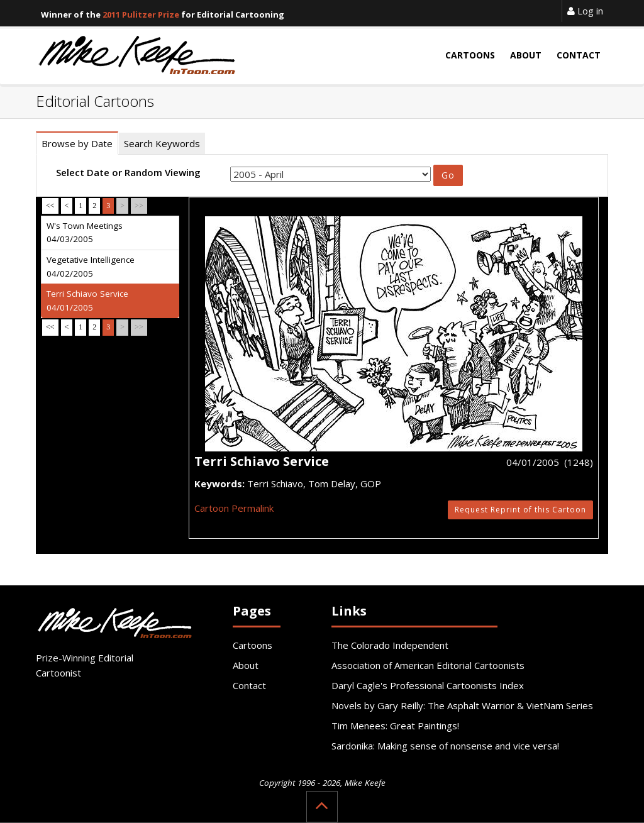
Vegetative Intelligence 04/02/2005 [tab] (91, 267)
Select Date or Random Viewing (128, 172)
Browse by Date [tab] (77, 143)
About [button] (526, 55)
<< (50, 206)
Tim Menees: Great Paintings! (395, 726)
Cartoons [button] (470, 55)
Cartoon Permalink (234, 508)
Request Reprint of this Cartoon (520, 510)
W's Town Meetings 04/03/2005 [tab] (85, 233)
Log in (585, 11)
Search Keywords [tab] (162, 143)
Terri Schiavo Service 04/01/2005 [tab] (87, 301)
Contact (249, 685)
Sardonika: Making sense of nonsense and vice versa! (445, 746)
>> (139, 206)
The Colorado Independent (390, 645)
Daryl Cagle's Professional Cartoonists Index (428, 685)
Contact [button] (579, 55)
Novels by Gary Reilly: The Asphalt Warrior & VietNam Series (462, 705)
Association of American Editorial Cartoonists (428, 665)
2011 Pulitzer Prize (141, 14)
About (246, 665)
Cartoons (253, 645)
